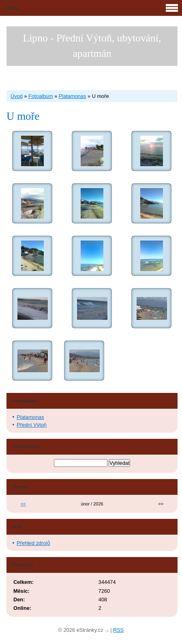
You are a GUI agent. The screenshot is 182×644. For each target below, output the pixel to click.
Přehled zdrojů (33, 543)
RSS (118, 630)
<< (23, 504)
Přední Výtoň (32, 425)
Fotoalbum (41, 96)
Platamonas (73, 96)
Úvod (17, 96)
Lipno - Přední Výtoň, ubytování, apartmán (92, 46)
